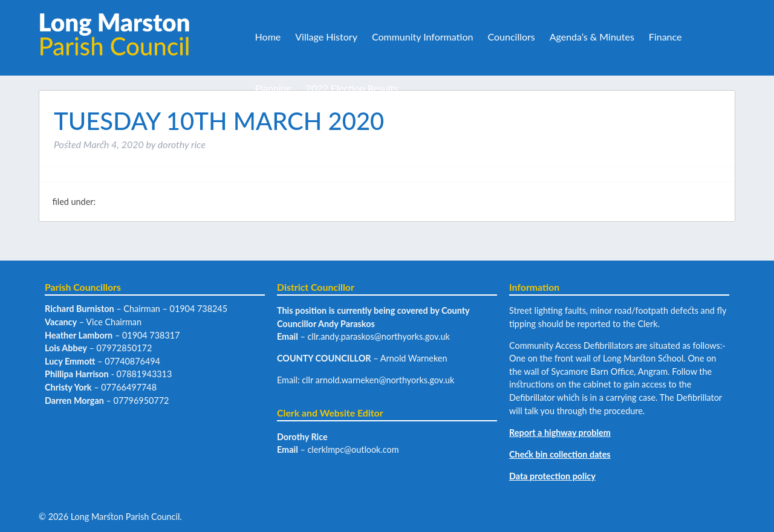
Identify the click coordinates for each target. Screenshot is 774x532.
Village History (326, 37)
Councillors (511, 37)
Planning (273, 88)
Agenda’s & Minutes (592, 37)
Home (268, 37)
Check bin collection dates (560, 454)
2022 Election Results (352, 88)
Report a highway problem (560, 433)
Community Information (423, 37)
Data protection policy (552, 476)
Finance (665, 37)
